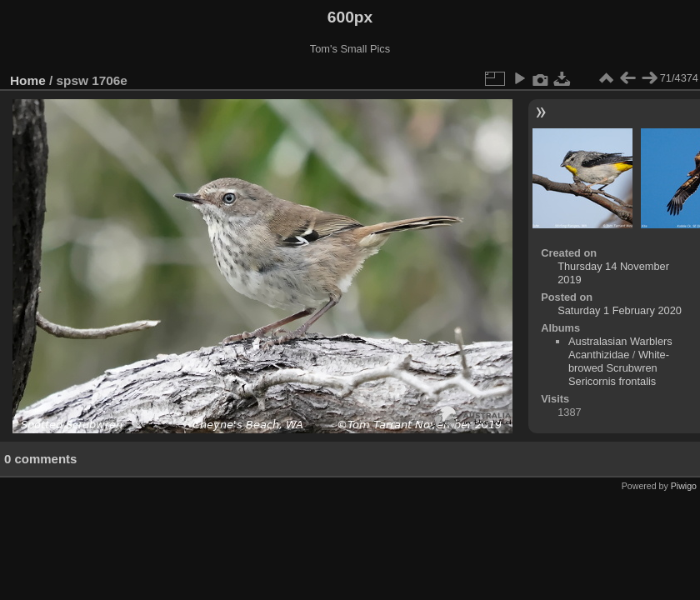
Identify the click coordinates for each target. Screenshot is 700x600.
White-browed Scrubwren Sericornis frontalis (619, 368)
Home (28, 80)
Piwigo (684, 486)
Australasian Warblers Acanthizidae (620, 348)
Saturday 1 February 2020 (620, 310)
